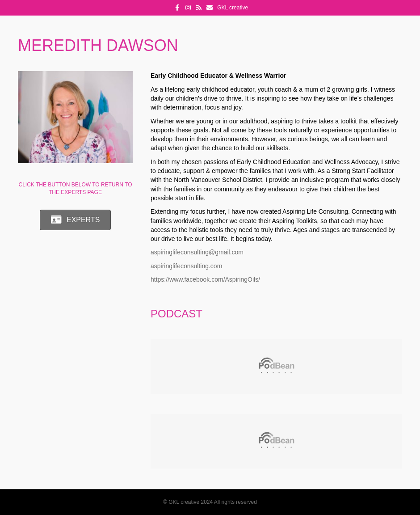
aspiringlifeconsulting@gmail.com (197, 252)
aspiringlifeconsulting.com (186, 266)
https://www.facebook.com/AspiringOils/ (205, 279)
